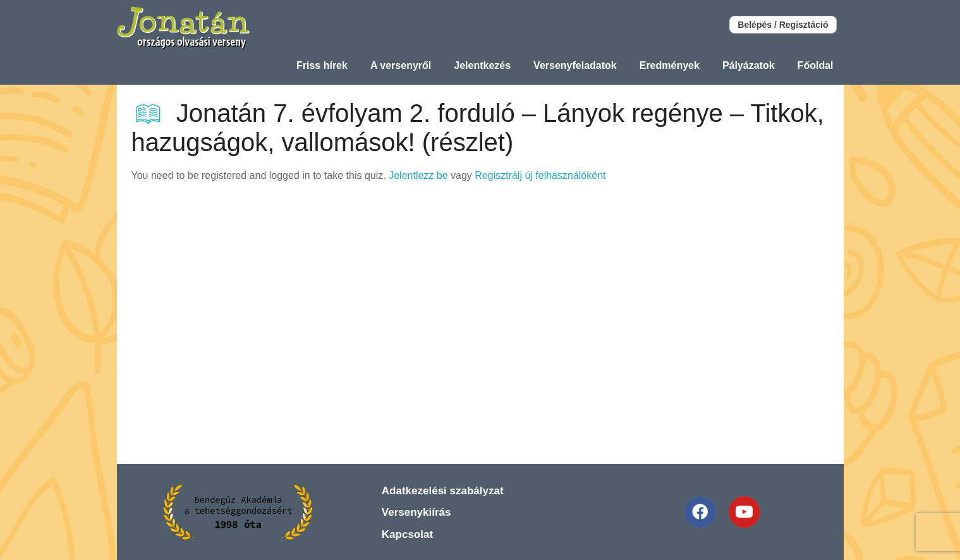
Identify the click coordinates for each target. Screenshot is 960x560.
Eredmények (670, 65)
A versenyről (401, 65)
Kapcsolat (407, 534)
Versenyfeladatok (575, 65)
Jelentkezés (482, 65)
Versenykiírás (416, 512)
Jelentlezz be (418, 175)
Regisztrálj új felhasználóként (540, 175)
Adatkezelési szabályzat (443, 491)
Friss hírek (322, 65)
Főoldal (816, 65)
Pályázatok (749, 65)
